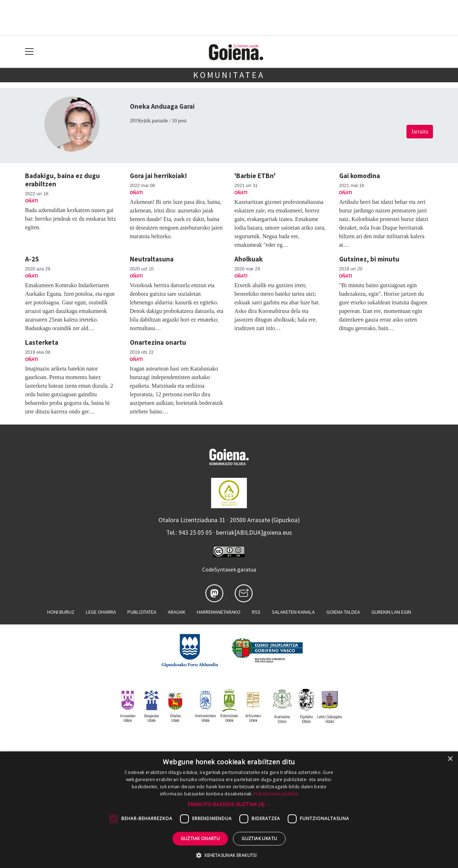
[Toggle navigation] (30, 52)
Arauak (177, 612)
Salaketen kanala (293, 612)
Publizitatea (142, 612)
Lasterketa (42, 342)
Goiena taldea (343, 612)
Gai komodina (360, 176)
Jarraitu (420, 131)
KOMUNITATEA (229, 75)
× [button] (450, 759)
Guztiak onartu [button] (200, 838)
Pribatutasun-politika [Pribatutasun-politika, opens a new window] (276, 794)
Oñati (31, 201)
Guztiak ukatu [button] (259, 838)
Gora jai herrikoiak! (159, 176)
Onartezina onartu (158, 342)
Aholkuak (249, 259)
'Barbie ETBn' (255, 176)
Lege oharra (101, 612)
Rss (256, 612)
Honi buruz (61, 612)
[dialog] (229, 810)
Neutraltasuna (152, 259)
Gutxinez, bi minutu (369, 259)
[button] (229, 804)
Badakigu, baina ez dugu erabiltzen (62, 180)
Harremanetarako (219, 612)
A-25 (32, 259)
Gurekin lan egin (391, 612)
